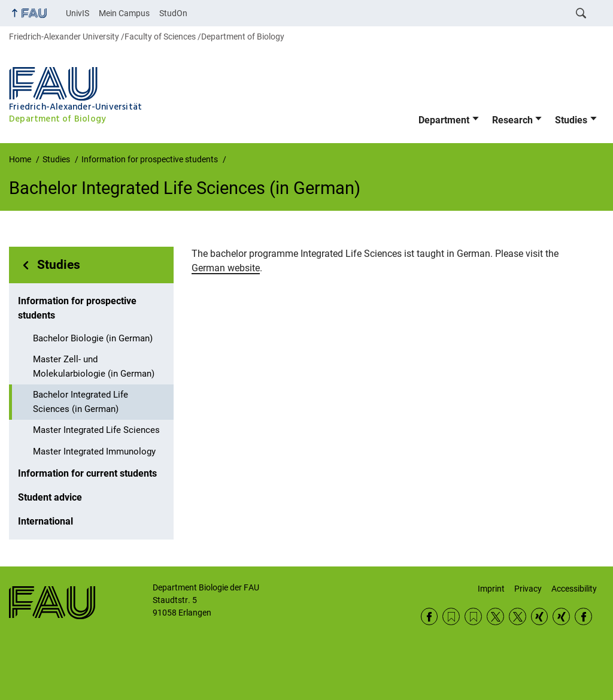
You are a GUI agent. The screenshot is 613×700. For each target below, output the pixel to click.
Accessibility (574, 589)
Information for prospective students (77, 308)
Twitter (495, 616)
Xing (540, 616)
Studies (571, 120)
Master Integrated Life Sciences (96, 430)
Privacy (528, 589)
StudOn (173, 13)
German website (226, 268)
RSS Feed (451, 616)
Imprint (491, 589)
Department (444, 120)
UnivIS (78, 13)
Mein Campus (124, 13)
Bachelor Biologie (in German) (93, 338)
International (45, 521)
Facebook (430, 616)
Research (512, 120)
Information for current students (87, 473)
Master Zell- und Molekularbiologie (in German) (94, 366)
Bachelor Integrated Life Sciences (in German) (81, 402)
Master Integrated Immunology (94, 451)
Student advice (50, 497)
